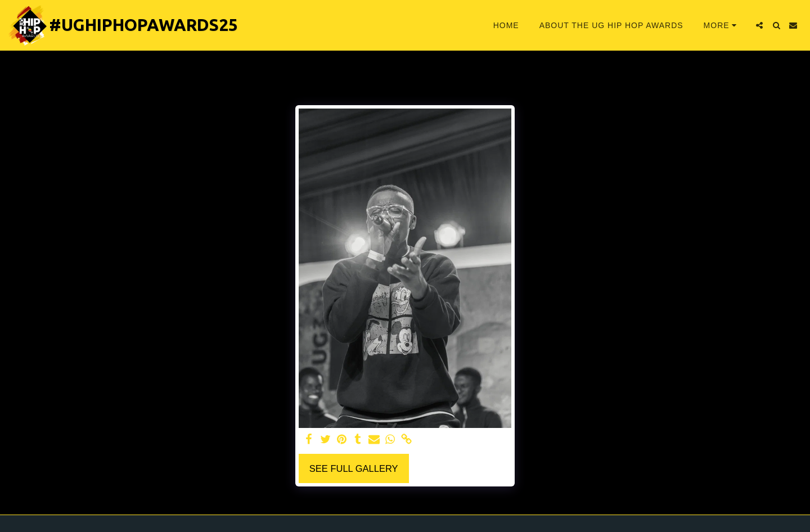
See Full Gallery (354, 468)
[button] (759, 25)
